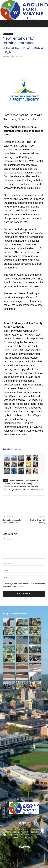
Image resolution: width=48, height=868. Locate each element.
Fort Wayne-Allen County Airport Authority (18, 484)
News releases (15, 30)
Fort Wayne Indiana (33, 481)
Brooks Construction (17, 481)
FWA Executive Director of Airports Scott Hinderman (21, 487)
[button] (4, 24)
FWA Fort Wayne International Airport (16, 490)
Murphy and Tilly (37, 490)
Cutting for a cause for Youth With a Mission (12, 521)
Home (5, 30)
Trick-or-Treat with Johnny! (38, 521)
